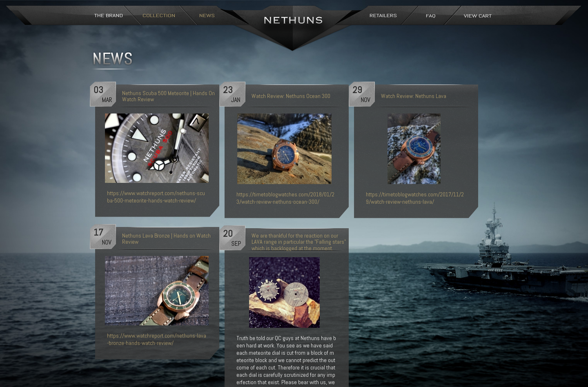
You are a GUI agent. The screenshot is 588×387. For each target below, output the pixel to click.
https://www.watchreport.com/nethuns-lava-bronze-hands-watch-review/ (157, 339)
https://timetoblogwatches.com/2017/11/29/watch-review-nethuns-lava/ (415, 198)
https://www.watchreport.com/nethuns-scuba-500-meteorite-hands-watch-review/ (156, 197)
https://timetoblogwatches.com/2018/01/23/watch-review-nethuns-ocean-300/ (285, 198)
